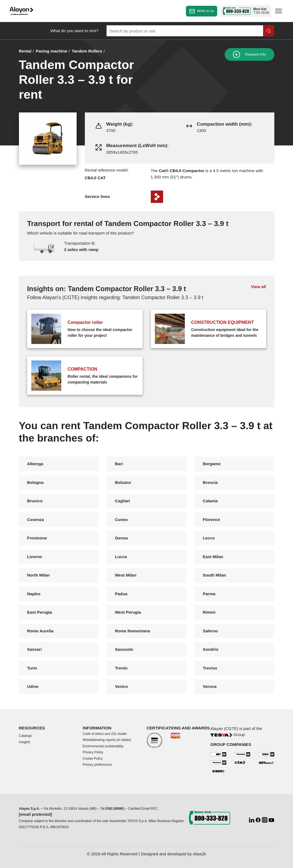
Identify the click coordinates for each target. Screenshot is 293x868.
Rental (25, 51)
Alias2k (199, 854)
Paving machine (52, 51)
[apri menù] (279, 12)
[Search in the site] (269, 31)
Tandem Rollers (87, 51)
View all (259, 287)
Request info (249, 54)
